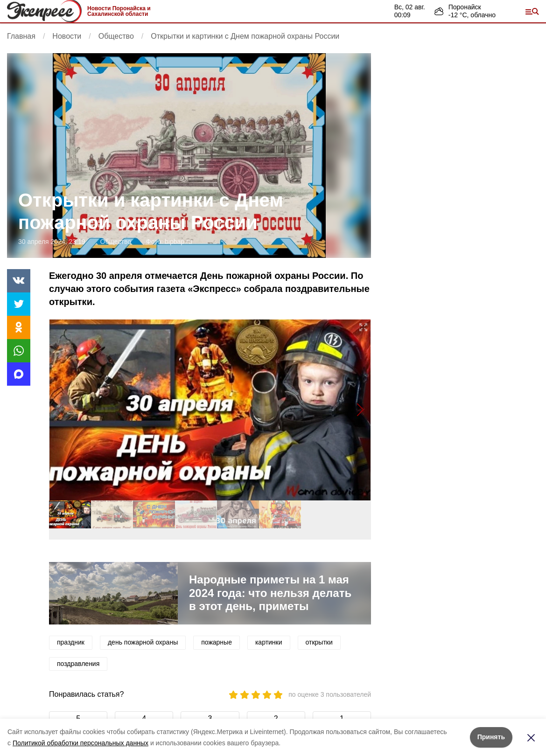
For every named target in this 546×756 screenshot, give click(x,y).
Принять (491, 737)
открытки (319, 642)
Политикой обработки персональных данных (80, 743)
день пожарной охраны (143, 642)
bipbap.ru (178, 242)
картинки (269, 642)
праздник (71, 642)
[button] (360, 410)
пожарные (217, 642)
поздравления (78, 664)
